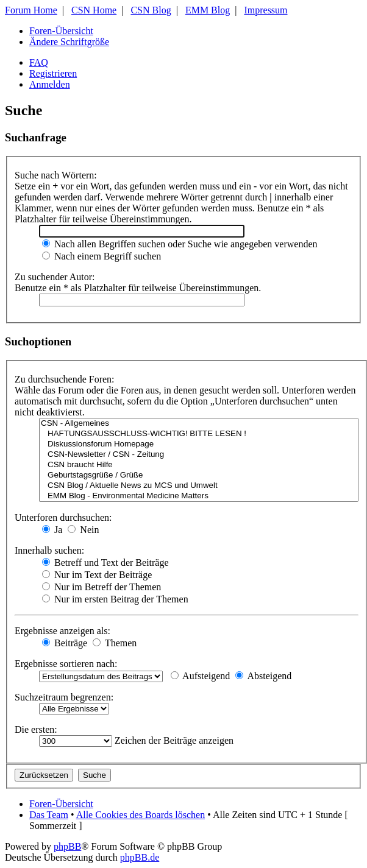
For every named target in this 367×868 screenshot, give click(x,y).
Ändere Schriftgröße (69, 42)
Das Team (49, 815)
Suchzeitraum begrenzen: (64, 697)
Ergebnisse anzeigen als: (62, 631)
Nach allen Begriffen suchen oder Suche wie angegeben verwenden (180, 244)
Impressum (265, 10)
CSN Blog (151, 10)
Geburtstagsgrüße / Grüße (199, 475)
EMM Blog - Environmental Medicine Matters (199, 496)
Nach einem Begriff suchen (102, 256)
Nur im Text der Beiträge (97, 575)
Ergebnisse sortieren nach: (66, 664)
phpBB (67, 846)
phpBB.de (140, 857)
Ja (52, 530)
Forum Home (31, 10)
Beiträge (65, 643)
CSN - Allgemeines (199, 424)
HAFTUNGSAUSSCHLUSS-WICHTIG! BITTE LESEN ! (199, 434)
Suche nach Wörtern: (56, 175)
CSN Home (94, 10)
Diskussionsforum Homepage (199, 444)
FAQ (39, 62)
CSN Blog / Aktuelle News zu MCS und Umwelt (199, 486)
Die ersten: (36, 729)
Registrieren (53, 73)
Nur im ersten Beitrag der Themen (115, 599)
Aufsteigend (200, 676)
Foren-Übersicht (61, 31)
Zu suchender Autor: (55, 277)
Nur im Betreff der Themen (102, 587)
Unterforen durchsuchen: (63, 517)
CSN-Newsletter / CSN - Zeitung (199, 455)
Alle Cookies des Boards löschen (141, 815)
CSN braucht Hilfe (199, 465)
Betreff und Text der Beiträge (105, 563)
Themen (115, 643)
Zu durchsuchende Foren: (65, 379)
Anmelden (50, 84)
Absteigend (263, 676)
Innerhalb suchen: (49, 550)
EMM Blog (208, 10)
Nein (83, 530)
